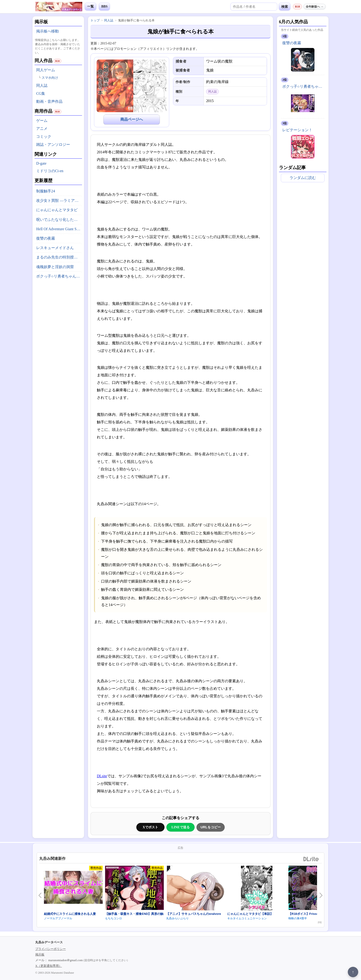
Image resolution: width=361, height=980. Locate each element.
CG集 (41, 93)
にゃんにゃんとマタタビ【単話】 (250, 914)
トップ (95, 20)
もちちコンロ (114, 918)
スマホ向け (50, 78)
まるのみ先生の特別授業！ (59, 257)
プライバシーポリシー (51, 949)
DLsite (102, 776)
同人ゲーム (46, 70)
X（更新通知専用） (49, 966)
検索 (285, 7)
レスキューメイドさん (55, 248)
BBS (104, 6)
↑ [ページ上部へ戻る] (353, 972)
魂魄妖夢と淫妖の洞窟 (55, 267)
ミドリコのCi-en (50, 171)
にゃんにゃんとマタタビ (57, 210)
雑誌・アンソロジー (53, 145)
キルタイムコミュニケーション (247, 918)
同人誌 (42, 85)
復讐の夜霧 (46, 238)
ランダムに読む (303, 178)
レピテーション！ (297, 130)
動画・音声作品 (49, 101)
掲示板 (40, 954)
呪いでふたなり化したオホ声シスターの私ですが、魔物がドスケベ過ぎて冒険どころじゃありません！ (59, 220)
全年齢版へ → (315, 7)
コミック (44, 137)
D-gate (41, 163)
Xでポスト (150, 827)
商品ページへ (132, 119)
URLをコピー (211, 827)
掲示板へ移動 (47, 31)
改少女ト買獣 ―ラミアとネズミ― (59, 200)
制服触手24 (46, 191)
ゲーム (42, 121)
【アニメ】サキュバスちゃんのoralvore (194, 914)
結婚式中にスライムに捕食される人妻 (70, 914)
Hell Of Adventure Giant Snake (59, 229)
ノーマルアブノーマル (58, 918)
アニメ (42, 129)
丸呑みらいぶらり (177, 918)
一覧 (90, 6)
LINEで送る (180, 827)
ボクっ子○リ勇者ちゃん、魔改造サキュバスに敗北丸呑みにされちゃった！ (59, 276)
